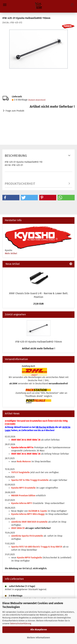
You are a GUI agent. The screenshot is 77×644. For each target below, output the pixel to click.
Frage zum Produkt (15, 111)
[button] (11, 198)
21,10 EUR (38, 304)
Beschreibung (16, 156)
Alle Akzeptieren (39, 630)
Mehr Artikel (11, 253)
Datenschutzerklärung (21, 623)
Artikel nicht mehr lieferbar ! (38, 348)
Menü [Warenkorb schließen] (5, 5)
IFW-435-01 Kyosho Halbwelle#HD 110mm (39, 342)
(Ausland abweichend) (37, 100)
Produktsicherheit (20, 184)
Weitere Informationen (38, 638)
